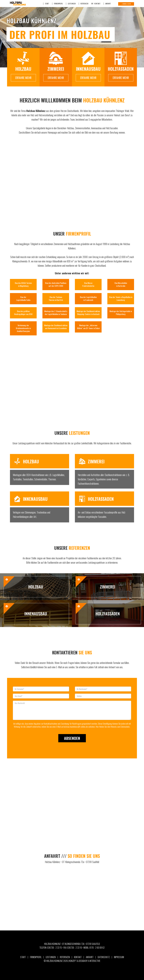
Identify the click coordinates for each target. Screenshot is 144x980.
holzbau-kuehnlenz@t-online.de (76, 727)
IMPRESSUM (119, 957)
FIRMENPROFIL (57, 4)
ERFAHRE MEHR (23, 78)
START (46, 4)
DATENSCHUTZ (104, 957)
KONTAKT (96, 4)
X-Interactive (94, 961)
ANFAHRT (107, 4)
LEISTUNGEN (71, 4)
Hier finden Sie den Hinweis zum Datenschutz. (113, 727)
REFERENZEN (83, 4)
